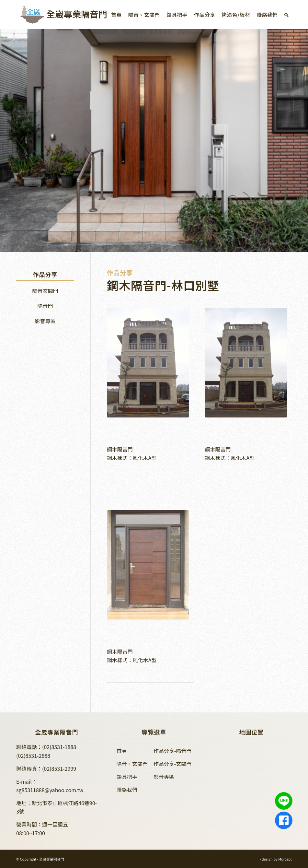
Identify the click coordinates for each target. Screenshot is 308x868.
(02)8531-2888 (33, 756)
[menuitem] (116, 15)
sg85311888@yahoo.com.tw (50, 790)
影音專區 (45, 321)
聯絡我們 (127, 790)
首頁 (122, 751)
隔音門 (45, 306)
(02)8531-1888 (59, 747)
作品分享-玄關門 (173, 764)
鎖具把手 (127, 777)
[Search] (286, 15)
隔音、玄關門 (132, 764)
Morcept (285, 859)
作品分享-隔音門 (173, 751)
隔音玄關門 (45, 291)
